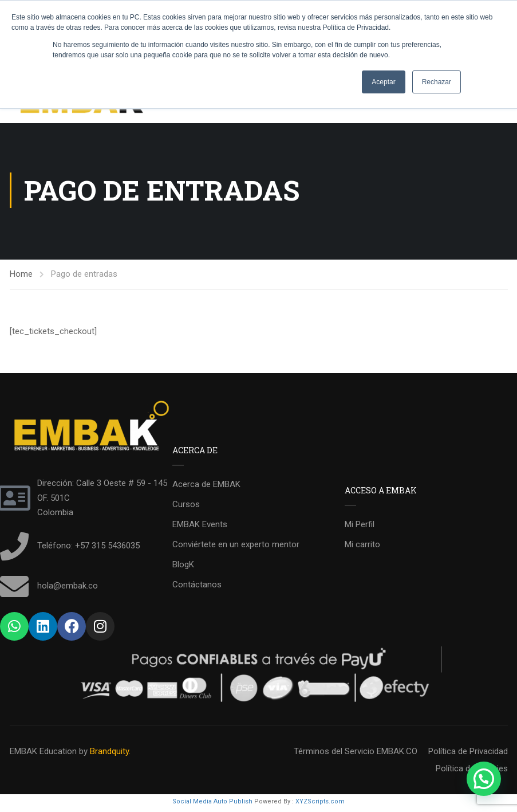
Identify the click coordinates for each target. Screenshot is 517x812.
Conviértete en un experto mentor (236, 547)
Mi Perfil (360, 527)
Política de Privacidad (468, 754)
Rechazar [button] (437, 82)
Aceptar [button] (383, 82)
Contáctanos (197, 587)
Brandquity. (110, 754)
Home (21, 277)
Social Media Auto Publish (212, 804)
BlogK (183, 567)
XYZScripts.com (320, 804)
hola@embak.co (68, 589)
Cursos (186, 507)
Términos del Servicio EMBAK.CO (356, 754)
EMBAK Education (43, 754)
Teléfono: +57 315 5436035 (88, 548)
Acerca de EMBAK (206, 487)
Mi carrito (362, 547)
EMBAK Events (200, 527)
